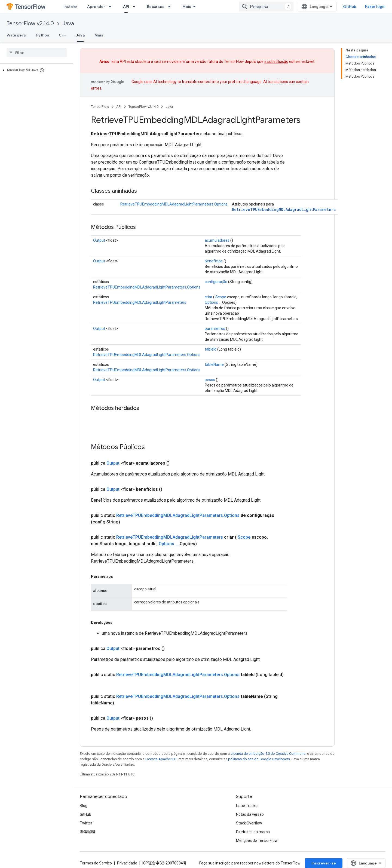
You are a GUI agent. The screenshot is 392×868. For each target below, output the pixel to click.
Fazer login (375, 7)
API (119, 107)
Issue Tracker (247, 806)
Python (43, 35)
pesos (210, 380)
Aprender (96, 7)
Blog (84, 806)
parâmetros (215, 329)
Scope (221, 297)
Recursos (156, 7)
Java (68, 24)
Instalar (70, 7)
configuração (216, 282)
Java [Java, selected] (80, 35)
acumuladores (217, 240)
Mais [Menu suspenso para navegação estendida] (187, 7)
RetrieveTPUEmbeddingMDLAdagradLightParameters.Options (174, 204)
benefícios (214, 261)
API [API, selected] (126, 7)
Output (99, 240)
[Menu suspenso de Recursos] (171, 7)
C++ (62, 35)
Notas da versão (250, 814)
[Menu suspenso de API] (136, 7)
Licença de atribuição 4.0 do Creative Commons (268, 754)
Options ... (213, 302)
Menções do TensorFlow (257, 841)
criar (209, 297)
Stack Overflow (249, 823)
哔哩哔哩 (87, 832)
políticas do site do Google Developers (259, 759)
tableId (211, 349)
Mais (99, 35)
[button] (36, 70)
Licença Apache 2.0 (161, 759)
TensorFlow (100, 107)
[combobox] (266, 7)
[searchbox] (37, 53)
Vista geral (16, 35)
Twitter (86, 823)
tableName (214, 364)
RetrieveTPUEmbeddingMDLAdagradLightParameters (284, 209)
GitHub (350, 7)
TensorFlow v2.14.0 (30, 24)
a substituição (276, 62)
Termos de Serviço (96, 863)
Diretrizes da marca (253, 832)
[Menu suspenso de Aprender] (112, 7)
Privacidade (127, 863)
